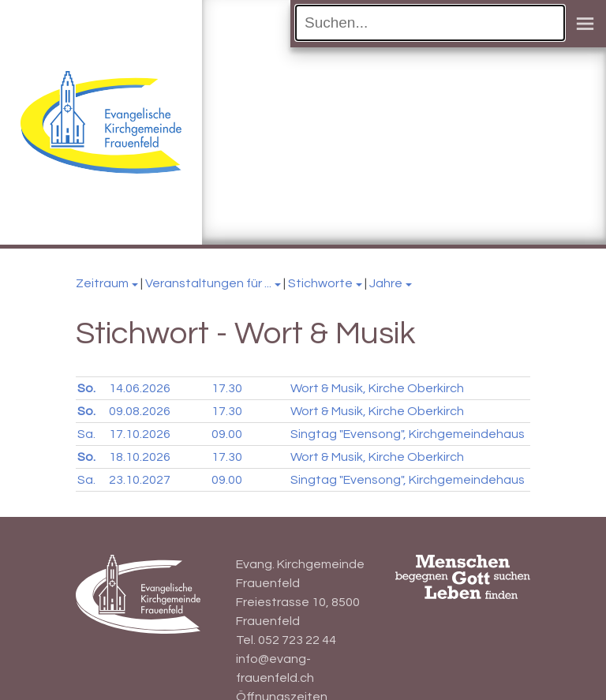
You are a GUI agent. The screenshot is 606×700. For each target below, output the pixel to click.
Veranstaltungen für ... (208, 283)
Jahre (386, 283)
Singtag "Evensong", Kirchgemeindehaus (408, 434)
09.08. (140, 411)
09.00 (227, 434)
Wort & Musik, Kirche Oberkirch (377, 388)
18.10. (140, 457)
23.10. (140, 480)
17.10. (140, 434)
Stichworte (320, 283)
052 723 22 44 (297, 640)
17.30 (227, 388)
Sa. (86, 434)
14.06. (140, 388)
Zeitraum (102, 283)
